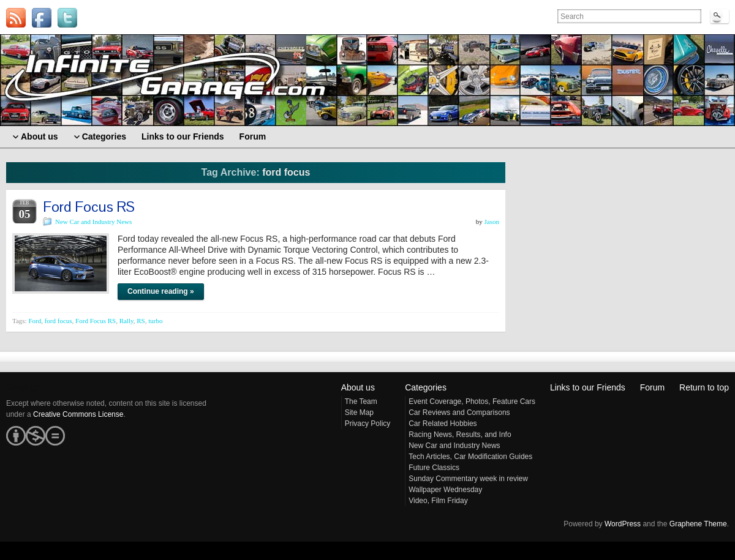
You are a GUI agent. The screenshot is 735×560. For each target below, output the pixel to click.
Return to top (704, 387)
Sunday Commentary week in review (468, 479)
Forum (652, 387)
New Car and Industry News (93, 222)
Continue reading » (161, 291)
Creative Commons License (78, 414)
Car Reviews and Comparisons (459, 413)
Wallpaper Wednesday (445, 490)
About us (358, 387)
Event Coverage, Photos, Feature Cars (472, 401)
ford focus (58, 321)
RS (141, 321)
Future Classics (434, 468)
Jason (492, 222)
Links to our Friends (588, 387)
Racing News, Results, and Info (460, 435)
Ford (35, 321)
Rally (126, 321)
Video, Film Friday (438, 501)
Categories (426, 387)
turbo (155, 321)
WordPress (623, 524)
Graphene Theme (698, 524)
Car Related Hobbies (443, 424)
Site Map (359, 413)
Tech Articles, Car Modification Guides (470, 457)
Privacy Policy (368, 424)
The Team (361, 401)
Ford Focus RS (89, 207)
